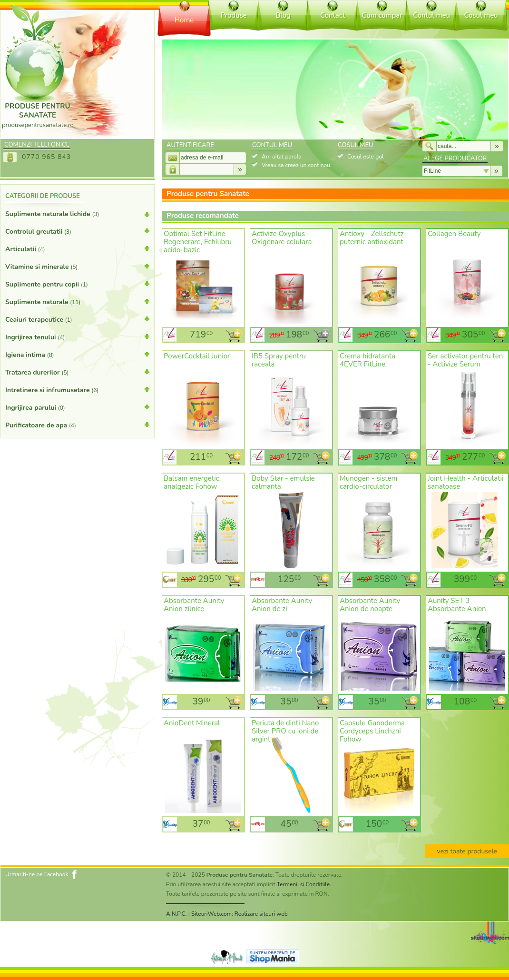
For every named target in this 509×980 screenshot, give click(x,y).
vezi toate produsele (467, 851)
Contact (333, 15)
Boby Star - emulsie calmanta (283, 482)
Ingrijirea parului (77, 407)
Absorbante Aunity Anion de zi (282, 605)
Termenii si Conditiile (303, 884)
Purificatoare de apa (77, 425)
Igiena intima (77, 354)
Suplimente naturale (77, 301)
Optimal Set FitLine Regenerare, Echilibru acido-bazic (198, 242)
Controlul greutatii (77, 231)
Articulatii (77, 248)
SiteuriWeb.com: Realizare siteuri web (240, 914)
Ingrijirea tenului (77, 337)
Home (184, 20)
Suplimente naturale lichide (77, 216)
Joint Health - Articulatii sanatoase (466, 482)
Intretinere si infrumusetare (77, 389)
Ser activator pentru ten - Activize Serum (465, 360)
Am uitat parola (282, 157)
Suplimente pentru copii (77, 284)
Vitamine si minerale (77, 266)
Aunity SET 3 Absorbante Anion (457, 605)
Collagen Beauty (454, 234)
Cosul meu (481, 15)
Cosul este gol (365, 157)
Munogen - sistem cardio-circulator (368, 482)
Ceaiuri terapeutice (77, 319)
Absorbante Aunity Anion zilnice (194, 605)
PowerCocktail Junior (197, 356)
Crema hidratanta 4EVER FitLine (367, 360)
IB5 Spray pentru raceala (279, 360)
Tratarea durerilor (77, 372)
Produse (233, 15)
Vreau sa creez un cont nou (296, 165)
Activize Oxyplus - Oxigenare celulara (282, 238)
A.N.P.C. (176, 914)
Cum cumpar (382, 15)
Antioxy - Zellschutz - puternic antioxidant (374, 238)
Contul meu (431, 15)
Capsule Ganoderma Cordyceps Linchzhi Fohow (372, 731)
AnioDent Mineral (192, 723)
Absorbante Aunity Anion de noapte (370, 605)
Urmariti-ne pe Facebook (37, 874)
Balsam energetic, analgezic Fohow (192, 482)
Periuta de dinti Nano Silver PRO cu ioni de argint (285, 731)
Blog (283, 15)
